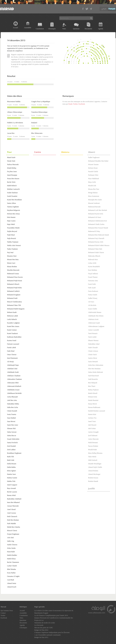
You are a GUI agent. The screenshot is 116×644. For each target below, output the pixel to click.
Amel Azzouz (12, 513)
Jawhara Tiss (92, 418)
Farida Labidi (12, 348)
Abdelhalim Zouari (13, 390)
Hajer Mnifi (11, 224)
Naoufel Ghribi (93, 172)
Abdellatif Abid (12, 369)
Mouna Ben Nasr (94, 189)
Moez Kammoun (94, 196)
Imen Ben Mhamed (13, 502)
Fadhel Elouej (93, 298)
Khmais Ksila (93, 397)
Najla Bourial (12, 238)
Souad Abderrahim (13, 439)
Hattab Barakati (93, 400)
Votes (64, 29)
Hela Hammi (11, 217)
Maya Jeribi (92, 182)
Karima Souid (12, 340)
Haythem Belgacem (14, 210)
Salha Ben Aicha (13, 407)
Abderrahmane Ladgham (96, 326)
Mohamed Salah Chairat (96, 252)
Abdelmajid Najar (13, 365)
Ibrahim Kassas (93, 478)
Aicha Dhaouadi (12, 397)
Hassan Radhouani (94, 407)
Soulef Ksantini (12, 196)
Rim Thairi (92, 386)
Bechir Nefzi (11, 182)
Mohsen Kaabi (12, 312)
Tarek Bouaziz (93, 333)
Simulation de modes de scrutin (45, 623)
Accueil (15, 28)
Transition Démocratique (39, 112)
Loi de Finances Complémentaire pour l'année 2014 (51, 615)
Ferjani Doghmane (13, 534)
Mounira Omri (12, 256)
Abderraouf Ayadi (94, 323)
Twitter (75, 104)
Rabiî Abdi (11, 460)
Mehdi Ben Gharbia (14, 527)
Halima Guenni (12, 478)
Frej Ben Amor (12, 172)
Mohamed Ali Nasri (95, 217)
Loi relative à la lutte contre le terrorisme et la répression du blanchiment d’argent (54, 612)
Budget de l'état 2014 (41, 630)
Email (70, 104)
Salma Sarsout (12, 432)
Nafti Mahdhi (12, 524)
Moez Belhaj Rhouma (95, 453)
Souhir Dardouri (12, 193)
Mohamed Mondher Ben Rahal (98, 161)
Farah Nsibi (92, 284)
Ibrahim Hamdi (93, 481)
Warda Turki (11, 161)
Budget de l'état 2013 (41, 637)
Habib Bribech (12, 186)
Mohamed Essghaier (14, 295)
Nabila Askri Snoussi (14, 245)
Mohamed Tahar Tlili (14, 305)
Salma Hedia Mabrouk (96, 372)
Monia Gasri (11, 263)
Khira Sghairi (12, 471)
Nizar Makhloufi (94, 179)
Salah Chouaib (93, 348)
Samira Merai (93, 358)
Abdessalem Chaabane (15, 379)
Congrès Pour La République (41, 102)
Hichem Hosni (93, 168)
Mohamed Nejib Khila (14, 288)
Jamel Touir (92, 421)
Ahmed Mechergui (94, 474)
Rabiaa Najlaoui (93, 390)
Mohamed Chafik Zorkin (96, 224)
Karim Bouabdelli (94, 267)
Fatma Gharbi (93, 295)
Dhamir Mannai (93, 340)
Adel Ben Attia (12, 400)
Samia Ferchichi (12, 443)
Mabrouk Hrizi (93, 260)
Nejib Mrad (11, 235)
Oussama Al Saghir (13, 576)
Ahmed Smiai (12, 583)
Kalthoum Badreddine (14, 337)
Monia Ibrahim (12, 267)
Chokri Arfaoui (93, 351)
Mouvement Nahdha (14, 102)
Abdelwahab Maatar (95, 312)
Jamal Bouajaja (12, 175)
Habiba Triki (11, 481)
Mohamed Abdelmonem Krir (98, 221)
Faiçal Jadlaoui (93, 274)
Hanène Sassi (11, 474)
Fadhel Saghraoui (94, 157)
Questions (76, 29)
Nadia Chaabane (12, 249)
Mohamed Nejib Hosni (15, 281)
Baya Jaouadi (11, 488)
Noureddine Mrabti (13, 228)
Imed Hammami (12, 358)
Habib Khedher (12, 555)
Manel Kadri (11, 157)
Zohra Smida (11, 548)
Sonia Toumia (12, 414)
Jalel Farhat (92, 428)
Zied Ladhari (11, 450)
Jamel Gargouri (12, 485)
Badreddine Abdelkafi (14, 499)
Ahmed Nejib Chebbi (95, 467)
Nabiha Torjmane (13, 242)
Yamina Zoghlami (13, 207)
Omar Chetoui (12, 355)
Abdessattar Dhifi (13, 383)
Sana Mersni (11, 421)
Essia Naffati (11, 573)
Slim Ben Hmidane (94, 369)
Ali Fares (91, 302)
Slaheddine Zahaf (94, 344)
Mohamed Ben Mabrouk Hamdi (99, 235)
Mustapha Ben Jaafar (95, 200)
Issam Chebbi (93, 309)
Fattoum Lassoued (13, 344)
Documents (88, 29)
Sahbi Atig (11, 541)
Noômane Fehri (93, 175)
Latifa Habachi (12, 319)
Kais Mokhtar (93, 270)
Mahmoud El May (94, 231)
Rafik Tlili (11, 457)
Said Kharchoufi (94, 376)
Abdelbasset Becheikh (14, 393)
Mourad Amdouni (94, 203)
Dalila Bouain (12, 464)
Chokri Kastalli (12, 411)
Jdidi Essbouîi (93, 460)
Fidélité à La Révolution (15, 123)
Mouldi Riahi (93, 450)
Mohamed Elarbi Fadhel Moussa (99, 245)
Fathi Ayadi (92, 288)
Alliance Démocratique (15, 112)
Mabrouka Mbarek (94, 256)
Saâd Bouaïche (93, 379)
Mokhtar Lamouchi (13, 189)
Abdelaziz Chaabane (14, 376)
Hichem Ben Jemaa (13, 214)
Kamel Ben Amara (13, 326)
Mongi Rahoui (93, 193)
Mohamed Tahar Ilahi (95, 249)
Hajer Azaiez (11, 221)
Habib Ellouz (11, 559)
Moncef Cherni (12, 531)
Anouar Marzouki (13, 506)
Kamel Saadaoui (12, 333)
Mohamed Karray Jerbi (96, 242)
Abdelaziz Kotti (93, 319)
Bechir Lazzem (12, 492)
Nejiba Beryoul (12, 231)
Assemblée (28, 28)
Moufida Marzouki (13, 270)
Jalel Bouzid (92, 425)
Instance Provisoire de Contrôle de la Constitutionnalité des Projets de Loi (54, 619)
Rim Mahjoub (93, 383)
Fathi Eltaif (11, 351)
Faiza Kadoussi (93, 291)
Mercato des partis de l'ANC (44, 628)
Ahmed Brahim (93, 471)
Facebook (82, 104)
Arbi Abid (10, 538)
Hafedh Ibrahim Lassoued (97, 411)
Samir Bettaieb (93, 362)
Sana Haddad (11, 418)
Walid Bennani (93, 443)
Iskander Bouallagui (95, 464)
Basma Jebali (11, 495)
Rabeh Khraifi (93, 393)
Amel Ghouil (11, 509)
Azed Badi (11, 580)
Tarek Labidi (92, 337)
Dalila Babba (11, 467)
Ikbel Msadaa (12, 569)
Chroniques (52, 29)
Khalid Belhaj (12, 168)
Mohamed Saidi (12, 298)
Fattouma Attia (93, 281)
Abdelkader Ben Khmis (96, 316)
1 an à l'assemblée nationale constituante (48, 635)
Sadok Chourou (12, 545)
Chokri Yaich (92, 355)
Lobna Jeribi (92, 263)
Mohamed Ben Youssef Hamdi (98, 228)
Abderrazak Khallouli (14, 386)
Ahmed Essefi (12, 587)
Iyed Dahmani (93, 436)
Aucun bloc (11, 133)
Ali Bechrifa (92, 305)
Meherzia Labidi (13, 316)
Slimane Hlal (11, 428)
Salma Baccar (12, 436)
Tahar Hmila (92, 457)
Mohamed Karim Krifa (96, 214)
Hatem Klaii (92, 414)
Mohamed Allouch (13, 284)
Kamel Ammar (12, 330)
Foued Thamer (93, 277)
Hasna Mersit (93, 404)
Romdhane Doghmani (14, 453)
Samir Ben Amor (13, 425)
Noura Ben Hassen (13, 179)
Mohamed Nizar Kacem (15, 277)
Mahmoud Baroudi (94, 207)
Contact (3, 613)
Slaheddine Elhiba (13, 404)
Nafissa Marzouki (13, 164)
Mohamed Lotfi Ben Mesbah (98, 210)
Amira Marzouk (93, 439)
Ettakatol (34, 123)
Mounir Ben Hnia (13, 260)
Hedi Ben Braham (13, 520)
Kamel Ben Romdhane (15, 200)
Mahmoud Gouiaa (13, 274)
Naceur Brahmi (93, 446)
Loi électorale (39, 625)
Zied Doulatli (11, 446)
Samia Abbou (12, 203)
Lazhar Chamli (12, 566)
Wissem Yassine (93, 164)
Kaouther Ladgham (13, 323)
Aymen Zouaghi (93, 432)
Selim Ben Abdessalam (96, 365)
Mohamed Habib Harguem (16, 309)
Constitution (40, 29)
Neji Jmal (10, 252)
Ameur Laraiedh (94, 330)
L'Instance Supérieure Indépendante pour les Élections (52, 632)
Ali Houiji (10, 362)
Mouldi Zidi (92, 186)
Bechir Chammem (13, 562)
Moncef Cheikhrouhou (15, 302)
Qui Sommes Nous (7, 611)
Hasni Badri (11, 552)
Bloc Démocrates (37, 133)
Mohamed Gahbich (13, 291)
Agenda (101, 29)
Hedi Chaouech (12, 516)
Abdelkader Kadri (13, 372)
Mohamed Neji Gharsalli (96, 238)
